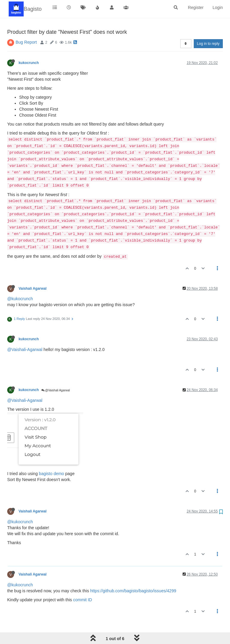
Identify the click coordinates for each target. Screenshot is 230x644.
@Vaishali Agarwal (56, 390)
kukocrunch (29, 63)
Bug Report (26, 42)
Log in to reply (208, 44)
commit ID (83, 600)
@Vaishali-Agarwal (25, 350)
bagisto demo (52, 474)
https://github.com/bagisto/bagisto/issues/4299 (133, 591)
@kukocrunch (20, 299)
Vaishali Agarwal (32, 289)
